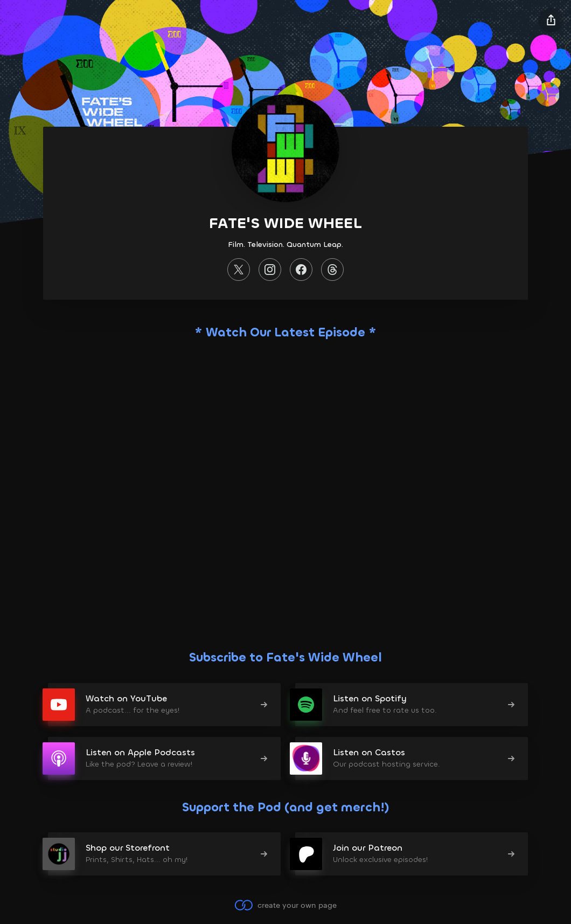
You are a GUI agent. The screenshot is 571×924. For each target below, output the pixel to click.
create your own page (285, 905)
